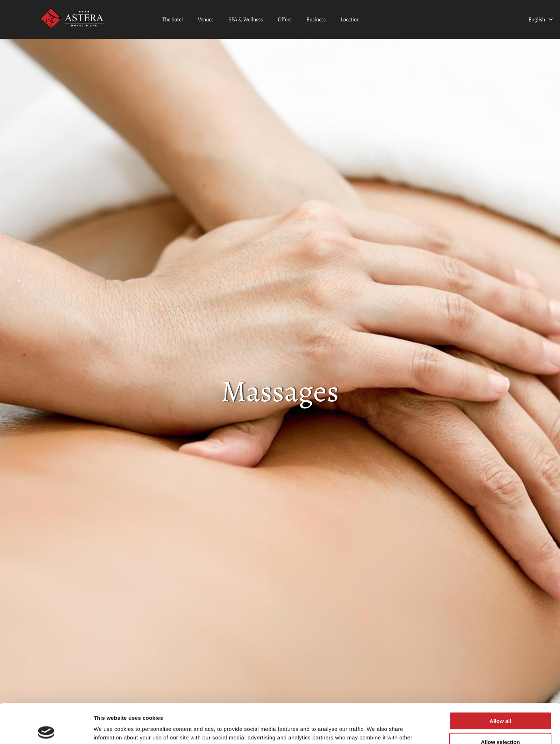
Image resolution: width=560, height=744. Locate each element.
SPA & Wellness (246, 20)
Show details (375, 730)
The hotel (172, 20)
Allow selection (500, 702)
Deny (501, 723)
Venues (206, 20)
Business (316, 20)
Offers (285, 20)
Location (350, 20)
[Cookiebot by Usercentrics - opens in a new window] (46, 730)
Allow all (501, 681)
